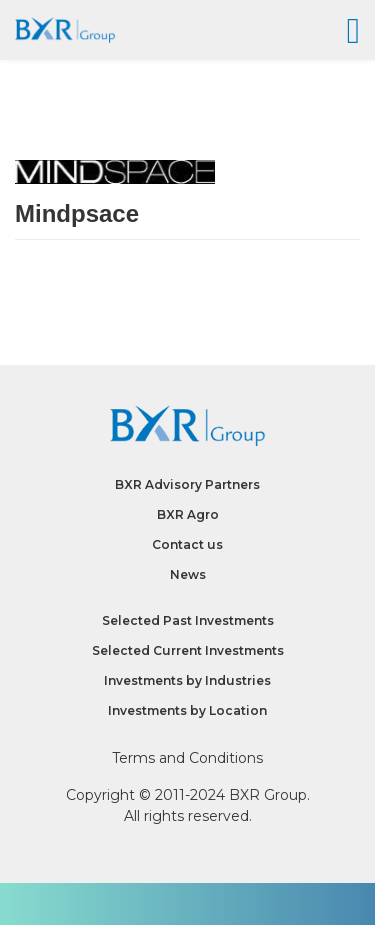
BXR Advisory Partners (187, 484)
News (188, 574)
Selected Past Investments (188, 620)
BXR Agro (188, 514)
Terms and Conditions (187, 758)
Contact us (187, 544)
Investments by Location (187, 710)
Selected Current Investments (188, 650)
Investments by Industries (187, 680)
